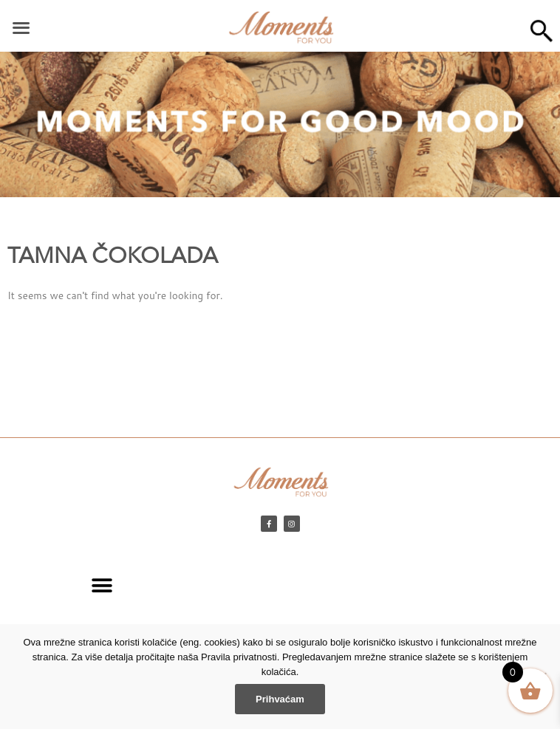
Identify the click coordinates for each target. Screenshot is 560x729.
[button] (102, 585)
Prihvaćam (280, 699)
